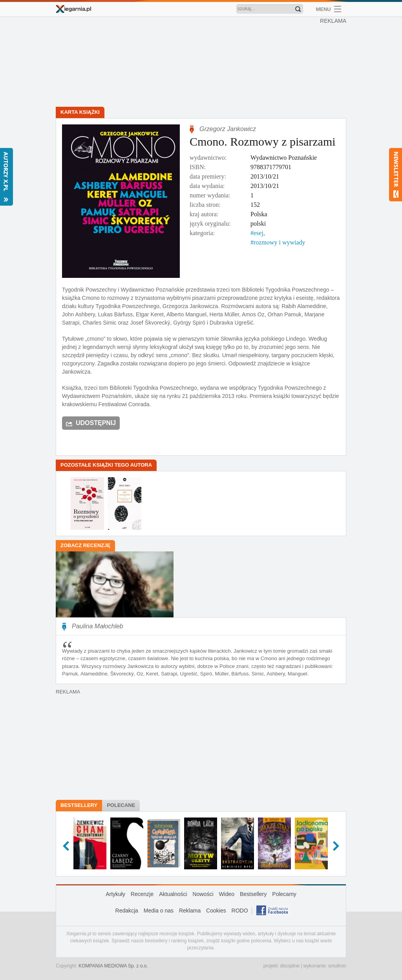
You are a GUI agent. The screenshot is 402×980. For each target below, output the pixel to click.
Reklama (190, 911)
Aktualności (173, 894)
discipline (290, 966)
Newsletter (396, 175)
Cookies (216, 911)
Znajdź (298, 9)
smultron (337, 966)
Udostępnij (96, 423)
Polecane (121, 805)
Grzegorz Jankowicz (228, 129)
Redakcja (127, 911)
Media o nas (159, 911)
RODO (240, 911)
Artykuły (115, 894)
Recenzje (142, 894)
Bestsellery (79, 805)
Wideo (227, 894)
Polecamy (284, 894)
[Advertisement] (203, 63)
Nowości (203, 894)
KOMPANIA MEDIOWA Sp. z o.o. (113, 966)
